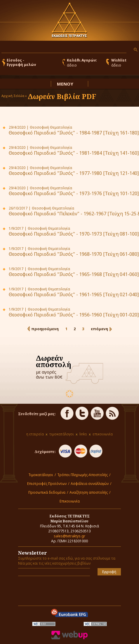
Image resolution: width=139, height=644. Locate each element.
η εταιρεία (35, 434)
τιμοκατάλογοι (62, 434)
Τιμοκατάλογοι (41, 475)
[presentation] (52, 589)
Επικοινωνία (70, 501)
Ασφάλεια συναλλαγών (90, 484)
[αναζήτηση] (63, 48)
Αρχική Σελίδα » (14, 96)
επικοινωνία (103, 434)
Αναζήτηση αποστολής (89, 492)
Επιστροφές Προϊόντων (47, 484)
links (83, 434)
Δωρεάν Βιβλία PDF (62, 96)
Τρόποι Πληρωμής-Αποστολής (82, 475)
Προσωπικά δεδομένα (47, 492)
